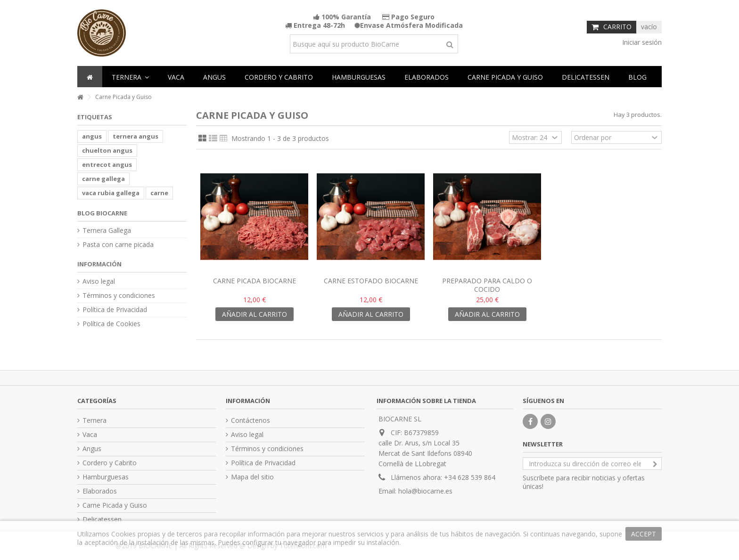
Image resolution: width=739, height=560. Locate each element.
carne (159, 193)
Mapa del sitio (252, 477)
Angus (92, 449)
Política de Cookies (111, 324)
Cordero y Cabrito (110, 463)
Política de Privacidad (115, 310)
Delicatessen (102, 519)
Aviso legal (99, 281)
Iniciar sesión (641, 42)
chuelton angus (107, 150)
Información (99, 264)
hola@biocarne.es (425, 491)
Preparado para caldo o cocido (487, 285)
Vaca (90, 435)
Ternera (94, 420)
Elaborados (100, 491)
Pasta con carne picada (118, 245)
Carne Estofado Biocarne (371, 281)
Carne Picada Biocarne (255, 281)
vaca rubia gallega (111, 193)
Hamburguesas (106, 477)
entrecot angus (107, 165)
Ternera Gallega (107, 231)
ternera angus (135, 136)
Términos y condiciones (119, 296)
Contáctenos (250, 420)
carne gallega (103, 179)
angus (92, 136)
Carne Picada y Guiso (115, 505)
